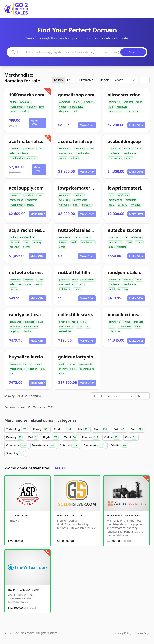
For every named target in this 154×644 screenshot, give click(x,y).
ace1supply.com (26, 188)
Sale (83, 429)
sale (111, 107)
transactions (66, 153)
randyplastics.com (29, 314)
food (42, 107)
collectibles (65, 331)
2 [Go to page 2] (109, 396)
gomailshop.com (76, 95)
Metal (70, 437)
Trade (101, 429)
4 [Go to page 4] (124, 396)
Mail (33, 437)
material (74, 158)
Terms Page (143, 633)
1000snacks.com (27, 95)
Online (112, 437)
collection (32, 369)
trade (139, 102)
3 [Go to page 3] (116, 396)
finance (71, 364)
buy (43, 369)
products (89, 102)
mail (75, 111)
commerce (65, 102)
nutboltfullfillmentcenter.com (91, 272)
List (69, 80)
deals (76, 205)
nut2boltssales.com (79, 230)
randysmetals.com (128, 272)
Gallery (58, 80)
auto (111, 247)
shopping (64, 111)
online (13, 102)
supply (63, 158)
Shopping (15, 453)
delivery (31, 107)
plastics (27, 331)
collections (114, 331)
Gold (119, 429)
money (63, 369)
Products (63, 429)
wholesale (25, 102)
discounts (64, 205)
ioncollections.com (128, 314)
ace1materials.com (30, 141)
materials (32, 158)
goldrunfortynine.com (82, 357)
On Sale (105, 80)
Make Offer (34, 123)
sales (87, 237)
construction (133, 111)
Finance (91, 437)
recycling (123, 289)
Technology (17, 429)
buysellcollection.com (33, 357)
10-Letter (119, 445)
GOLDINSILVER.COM (69, 515)
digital (63, 107)
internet (63, 242)
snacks (24, 111)
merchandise (17, 107)
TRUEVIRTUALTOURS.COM (24, 590)
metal (129, 242)
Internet (69, 445)
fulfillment (65, 289)
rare (88, 327)
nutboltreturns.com (30, 272)
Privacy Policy (123, 633)
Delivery (14, 437)
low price (135, 205)
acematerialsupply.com (84, 141)
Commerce (17, 445)
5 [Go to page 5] (131, 396)
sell (12, 374)
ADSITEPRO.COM (18, 515)
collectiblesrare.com (80, 314)
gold (62, 364)
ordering (14, 247)
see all (60, 468)
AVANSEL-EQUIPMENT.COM (123, 515)
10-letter (122, 247)
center (77, 289)
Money (41, 429)
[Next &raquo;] (146, 396)
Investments (44, 445)
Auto (137, 429)
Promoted (87, 80)
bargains (87, 205)
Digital (51, 437)
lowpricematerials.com (83, 188)
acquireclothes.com (30, 230)
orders (13, 111)
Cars (131, 437)
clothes (26, 247)
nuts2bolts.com (125, 230)
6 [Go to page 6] (139, 396)
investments (86, 364)
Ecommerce (94, 445)
